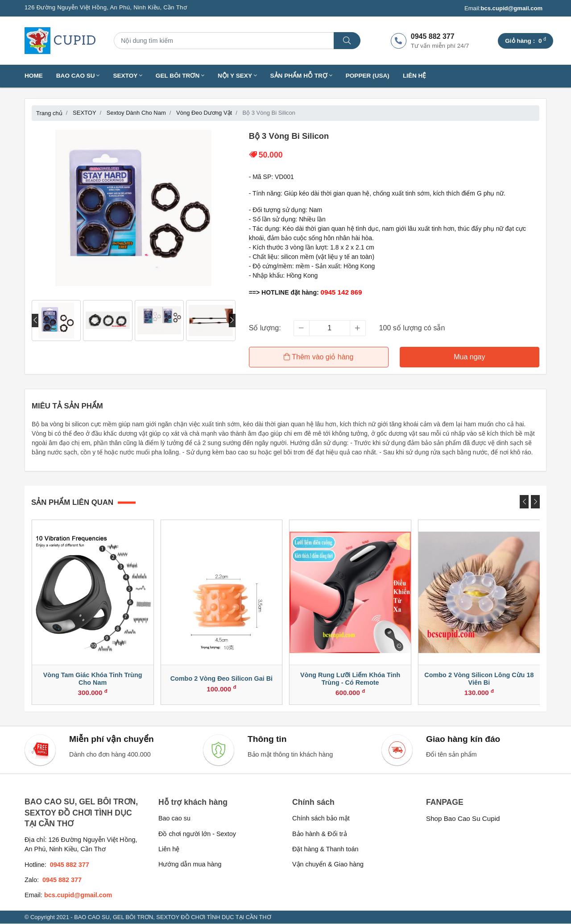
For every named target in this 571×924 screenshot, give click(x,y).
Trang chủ (49, 113)
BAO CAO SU (78, 76)
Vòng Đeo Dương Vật (204, 113)
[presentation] (35, 320)
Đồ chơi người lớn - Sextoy (197, 834)
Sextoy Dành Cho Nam (136, 113)
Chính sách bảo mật (321, 819)
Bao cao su (174, 819)
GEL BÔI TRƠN (180, 76)
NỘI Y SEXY (237, 76)
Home (34, 76)
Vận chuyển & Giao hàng (328, 865)
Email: (503, 8)
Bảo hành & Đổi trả (320, 834)
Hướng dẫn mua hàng (190, 865)
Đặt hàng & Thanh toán (325, 849)
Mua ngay (469, 357)
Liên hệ (415, 76)
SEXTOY (127, 76)
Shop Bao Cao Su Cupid (463, 819)
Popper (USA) (368, 76)
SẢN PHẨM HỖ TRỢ (301, 76)
